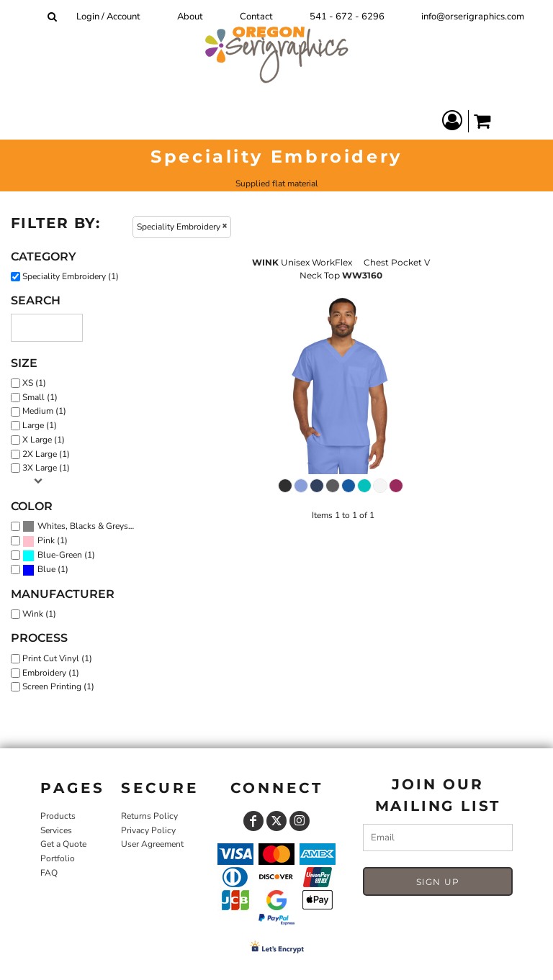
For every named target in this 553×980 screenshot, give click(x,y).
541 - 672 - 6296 (347, 17)
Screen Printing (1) (58, 686)
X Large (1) (44, 440)
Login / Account (108, 17)
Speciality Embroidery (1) (71, 276)
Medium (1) (44, 411)
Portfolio (58, 858)
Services (56, 830)
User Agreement (152, 844)
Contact (256, 17)
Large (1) (40, 425)
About (190, 17)
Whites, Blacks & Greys (83, 526)
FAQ (49, 873)
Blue (46, 569)
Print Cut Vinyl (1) (57, 658)
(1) (81, 527)
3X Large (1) (46, 468)
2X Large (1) (46, 454)
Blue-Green (60, 555)
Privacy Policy (148, 830)
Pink (46, 540)
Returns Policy (149, 816)
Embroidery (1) (51, 673)
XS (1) (34, 383)
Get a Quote (63, 844)
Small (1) (40, 397)
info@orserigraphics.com (473, 17)
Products (58, 816)
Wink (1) (39, 614)
